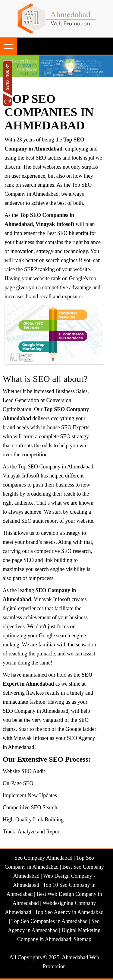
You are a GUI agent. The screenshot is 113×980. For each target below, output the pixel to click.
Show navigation (8, 46)
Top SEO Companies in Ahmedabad (49, 112)
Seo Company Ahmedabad (43, 858)
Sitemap (82, 939)
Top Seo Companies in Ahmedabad (49, 921)
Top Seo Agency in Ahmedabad (69, 912)
